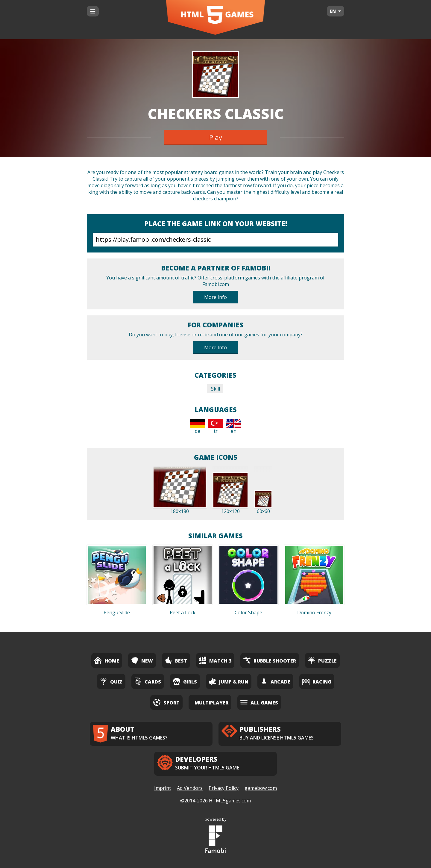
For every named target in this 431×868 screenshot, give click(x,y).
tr (215, 427)
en (233, 427)
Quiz (111, 681)
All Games (259, 702)
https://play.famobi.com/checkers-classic (215, 240)
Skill (215, 389)
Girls (185, 681)
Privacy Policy (224, 788)
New (142, 660)
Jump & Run (229, 681)
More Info (215, 297)
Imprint (163, 788)
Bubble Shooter (270, 660)
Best (176, 660)
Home (107, 660)
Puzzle (322, 660)
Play (216, 137)
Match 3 (215, 660)
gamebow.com (261, 788)
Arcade (275, 681)
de (198, 427)
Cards (148, 681)
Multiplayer (211, 703)
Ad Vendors (190, 788)
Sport (166, 702)
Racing (317, 681)
